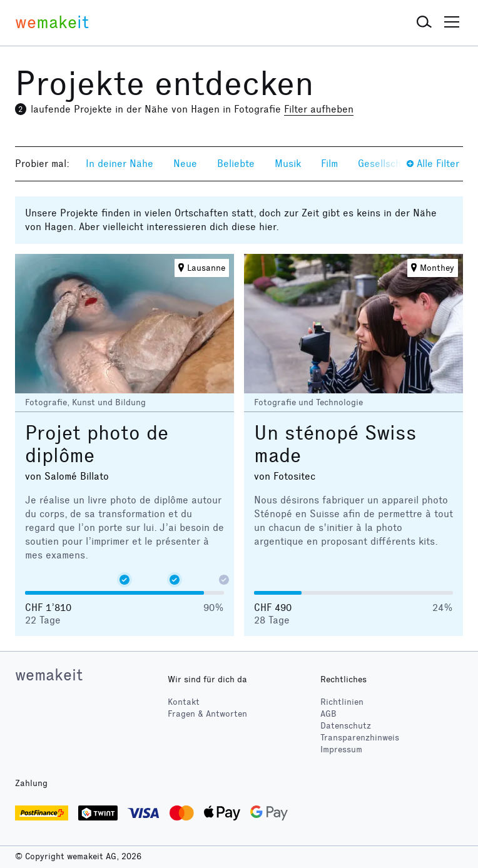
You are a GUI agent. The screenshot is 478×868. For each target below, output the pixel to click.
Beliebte (236, 164)
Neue (185, 164)
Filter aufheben (319, 109)
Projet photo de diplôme (97, 444)
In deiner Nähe (119, 164)
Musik (288, 164)
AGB (328, 714)
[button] (424, 23)
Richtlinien (342, 702)
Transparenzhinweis (360, 738)
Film (329, 164)
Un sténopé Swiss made (335, 444)
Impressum (341, 749)
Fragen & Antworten (207, 714)
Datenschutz (346, 726)
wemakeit (49, 675)
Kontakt (184, 702)
